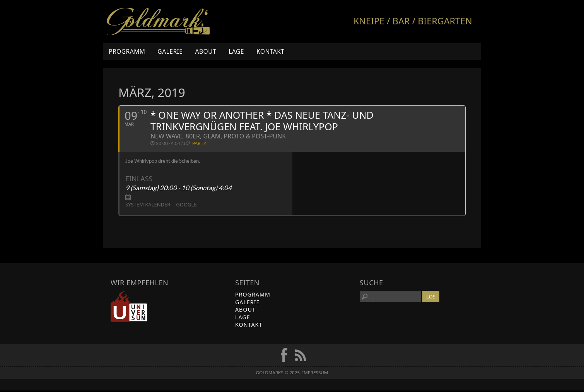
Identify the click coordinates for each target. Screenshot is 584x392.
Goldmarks (158, 22)
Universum (129, 308)
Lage (236, 51)
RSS (301, 357)
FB (284, 357)
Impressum (315, 374)
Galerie (170, 51)
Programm (127, 51)
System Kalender (148, 206)
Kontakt (271, 51)
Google (186, 206)
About (206, 51)
